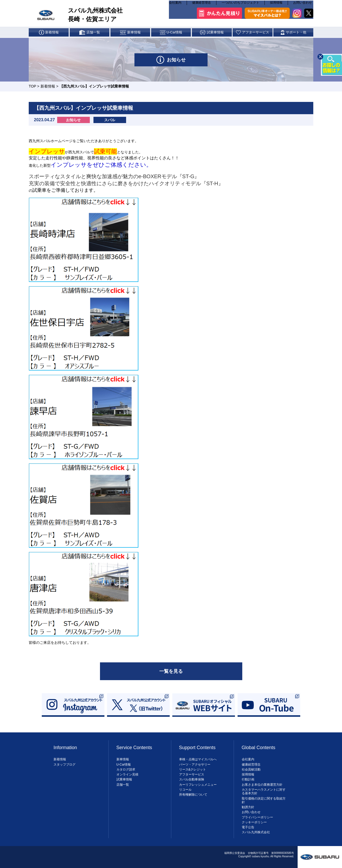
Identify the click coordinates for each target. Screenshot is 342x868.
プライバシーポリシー (257, 817)
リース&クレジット (193, 769)
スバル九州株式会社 (256, 832)
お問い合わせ (303, 5)
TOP (32, 86)
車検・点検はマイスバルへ (198, 759)
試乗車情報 (124, 779)
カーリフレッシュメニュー (198, 785)
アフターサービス (192, 774)
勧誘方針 (248, 807)
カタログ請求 (126, 769)
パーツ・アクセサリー (195, 765)
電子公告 (248, 827)
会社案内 (175, 5)
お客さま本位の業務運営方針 (262, 785)
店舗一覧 (123, 785)
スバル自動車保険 (192, 779)
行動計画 (248, 779)
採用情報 (276, 5)
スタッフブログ (64, 765)
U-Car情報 (124, 765)
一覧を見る (171, 671)
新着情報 (48, 86)
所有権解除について (193, 795)
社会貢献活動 (251, 769)
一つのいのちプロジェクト (240, 5)
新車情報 (123, 759)
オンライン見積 (127, 774)
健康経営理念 (202, 5)
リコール (185, 790)
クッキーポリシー (254, 822)
